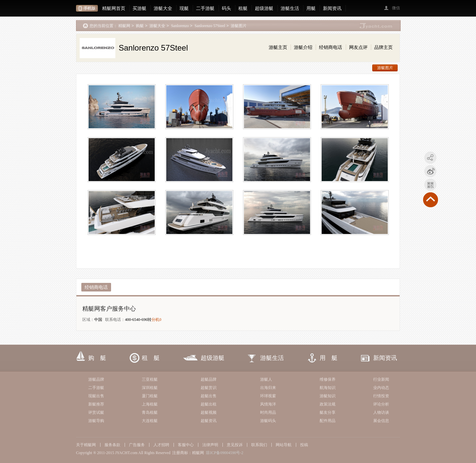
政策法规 (328, 404)
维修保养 (328, 379)
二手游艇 (205, 8)
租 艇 (151, 358)
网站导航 (284, 445)
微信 (396, 8)
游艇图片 (239, 26)
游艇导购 (96, 421)
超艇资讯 (209, 421)
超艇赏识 (209, 388)
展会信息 (381, 421)
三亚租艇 (150, 379)
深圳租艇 (150, 388)
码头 (226, 8)
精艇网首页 (114, 8)
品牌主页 (383, 47)
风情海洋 (268, 404)
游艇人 (266, 379)
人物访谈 (381, 412)
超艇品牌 (209, 379)
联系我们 (259, 445)
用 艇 (329, 358)
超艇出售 (209, 396)
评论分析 (381, 404)
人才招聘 (161, 445)
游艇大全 (163, 8)
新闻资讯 (332, 8)
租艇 (243, 8)
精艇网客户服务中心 (109, 309)
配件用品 (328, 421)
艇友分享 (328, 412)
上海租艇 (150, 404)
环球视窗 (268, 396)
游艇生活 (290, 8)
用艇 (311, 8)
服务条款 (112, 445)
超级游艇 (264, 8)
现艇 (184, 8)
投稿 (304, 445)
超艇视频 (209, 412)
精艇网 (124, 26)
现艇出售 (96, 396)
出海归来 (268, 388)
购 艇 (97, 358)
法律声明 (210, 445)
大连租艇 (150, 421)
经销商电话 (331, 47)
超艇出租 (209, 404)
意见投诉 (235, 445)
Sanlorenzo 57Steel (210, 26)
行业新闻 (381, 379)
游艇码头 (268, 421)
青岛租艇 (150, 412)
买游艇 (139, 8)
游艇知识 (328, 396)
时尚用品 (268, 412)
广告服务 (137, 445)
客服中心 (186, 445)
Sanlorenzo (180, 26)
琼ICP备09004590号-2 (225, 453)
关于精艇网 (86, 445)
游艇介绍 (303, 47)
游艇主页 (278, 47)
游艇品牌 (96, 379)
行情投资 (381, 396)
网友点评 (358, 47)
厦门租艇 (150, 396)
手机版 (90, 8)
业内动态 (381, 388)
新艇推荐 (96, 404)
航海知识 (328, 388)
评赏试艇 (96, 412)
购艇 (140, 26)
